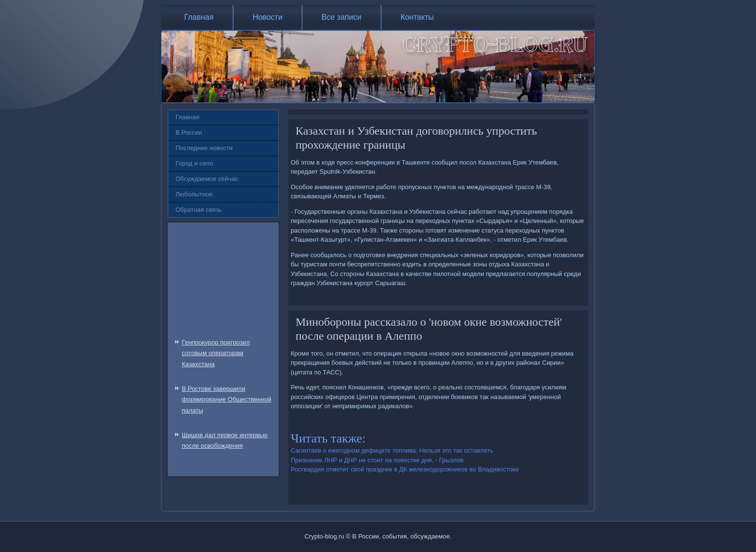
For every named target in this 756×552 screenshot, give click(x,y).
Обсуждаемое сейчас (207, 179)
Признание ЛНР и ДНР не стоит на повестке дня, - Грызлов (377, 460)
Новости (268, 17)
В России (189, 132)
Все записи (342, 17)
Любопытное (194, 194)
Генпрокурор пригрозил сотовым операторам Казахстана (216, 353)
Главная (199, 17)
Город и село (194, 163)
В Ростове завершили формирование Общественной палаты (227, 400)
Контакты (417, 17)
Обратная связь (199, 210)
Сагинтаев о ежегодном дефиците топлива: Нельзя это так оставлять (392, 450)
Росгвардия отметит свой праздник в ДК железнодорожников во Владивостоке (405, 469)
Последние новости (204, 148)
